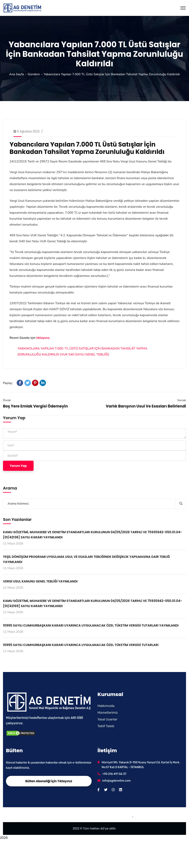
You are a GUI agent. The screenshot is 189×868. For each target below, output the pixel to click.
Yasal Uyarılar (108, 719)
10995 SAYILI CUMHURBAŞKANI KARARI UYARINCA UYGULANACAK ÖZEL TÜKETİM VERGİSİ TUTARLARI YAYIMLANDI (91, 625)
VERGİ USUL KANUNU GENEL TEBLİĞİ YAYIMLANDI (40, 581)
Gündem (34, 74)
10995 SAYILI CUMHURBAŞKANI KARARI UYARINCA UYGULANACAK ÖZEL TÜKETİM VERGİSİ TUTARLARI (81, 645)
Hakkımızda (106, 706)
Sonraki (182, 400)
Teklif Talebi (106, 726)
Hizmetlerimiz (108, 713)
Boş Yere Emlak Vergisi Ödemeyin (35, 406)
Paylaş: (8, 383)
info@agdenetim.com (117, 781)
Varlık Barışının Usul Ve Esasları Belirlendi (146, 406)
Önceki (7, 400)
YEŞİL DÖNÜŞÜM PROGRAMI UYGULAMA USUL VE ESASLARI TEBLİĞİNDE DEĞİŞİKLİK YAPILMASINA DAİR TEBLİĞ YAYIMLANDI (86, 559)
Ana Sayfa (16, 74)
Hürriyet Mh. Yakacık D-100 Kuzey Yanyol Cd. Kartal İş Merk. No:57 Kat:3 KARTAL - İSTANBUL (141, 765)
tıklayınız (43, 338)
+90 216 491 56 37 (114, 774)
